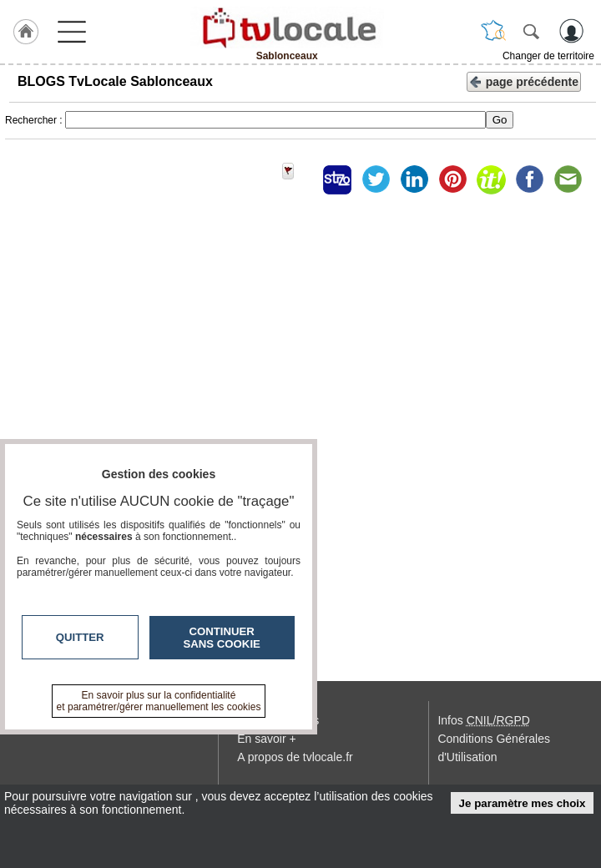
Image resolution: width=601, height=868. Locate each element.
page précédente (524, 81)
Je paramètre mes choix (523, 803)
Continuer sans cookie (222, 638)
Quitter (80, 637)
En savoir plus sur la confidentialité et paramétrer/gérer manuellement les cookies (159, 701)
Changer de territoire (548, 56)
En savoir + (266, 739)
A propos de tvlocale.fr (295, 757)
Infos (483, 720)
